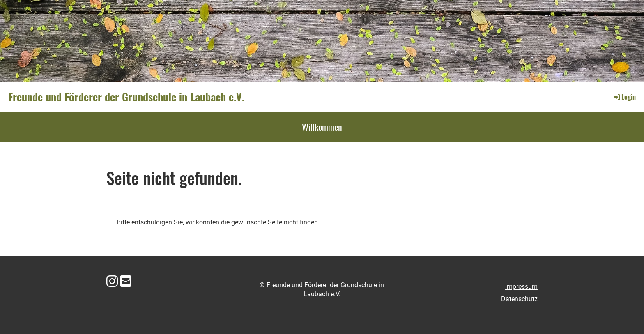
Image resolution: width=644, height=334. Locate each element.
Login (624, 97)
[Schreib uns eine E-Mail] (126, 281)
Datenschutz (519, 299)
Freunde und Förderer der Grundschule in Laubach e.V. (126, 97)
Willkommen (322, 127)
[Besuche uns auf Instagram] (112, 281)
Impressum (521, 287)
